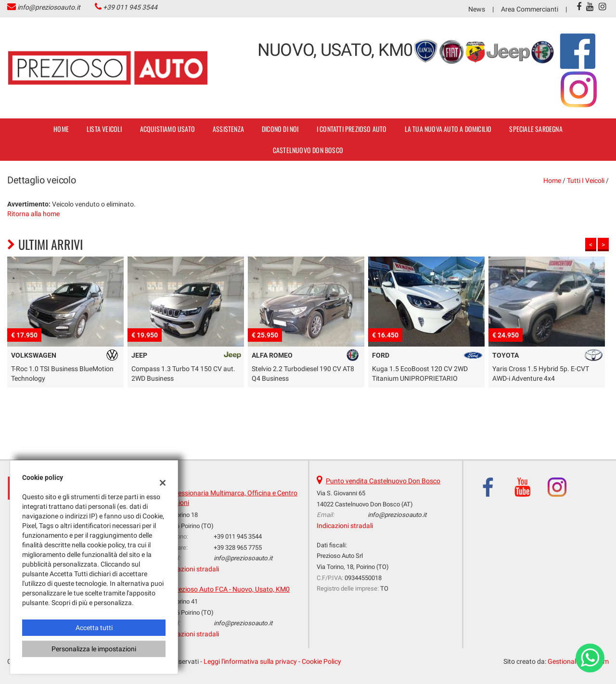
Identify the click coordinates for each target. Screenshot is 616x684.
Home (61, 129)
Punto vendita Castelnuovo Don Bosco (383, 481)
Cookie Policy (321, 661)
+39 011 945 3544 (130, 7)
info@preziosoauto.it (49, 7)
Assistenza (228, 129)
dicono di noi (280, 129)
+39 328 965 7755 (238, 548)
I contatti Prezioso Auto (352, 129)
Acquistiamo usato (167, 129)
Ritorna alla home (33, 214)
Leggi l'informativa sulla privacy (250, 661)
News (477, 9)
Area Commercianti (530, 9)
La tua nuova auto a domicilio (448, 129)
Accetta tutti (94, 628)
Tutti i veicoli (586, 181)
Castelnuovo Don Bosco (308, 150)
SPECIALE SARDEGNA (536, 129)
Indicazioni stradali (191, 569)
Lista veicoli (104, 129)
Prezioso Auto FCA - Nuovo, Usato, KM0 (231, 589)
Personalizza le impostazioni (94, 649)
